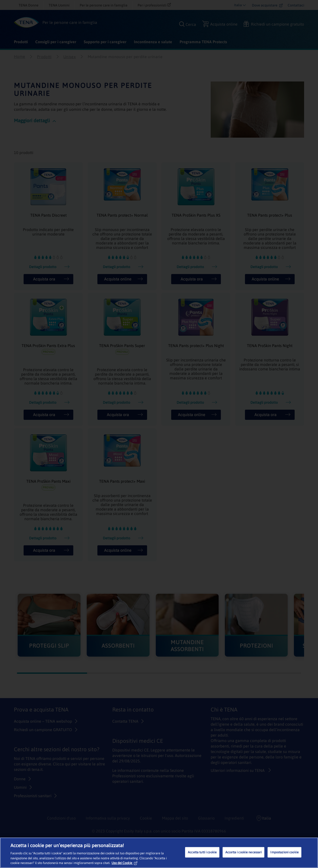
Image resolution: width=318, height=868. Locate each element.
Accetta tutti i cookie (202, 852)
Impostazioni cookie (284, 852)
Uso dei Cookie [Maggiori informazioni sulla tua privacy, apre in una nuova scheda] (124, 863)
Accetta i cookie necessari (243, 852)
